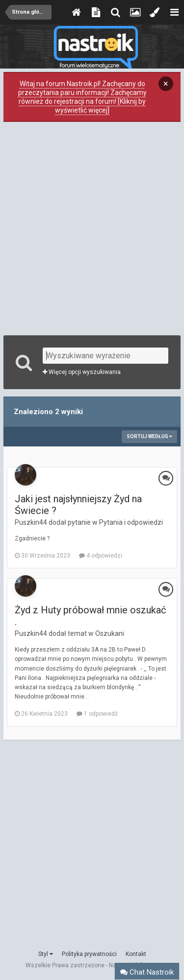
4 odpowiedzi (101, 556)
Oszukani (110, 633)
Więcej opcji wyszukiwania (82, 372)
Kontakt (136, 954)
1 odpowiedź (97, 714)
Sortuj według (149, 436)
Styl (46, 954)
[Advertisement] (92, 227)
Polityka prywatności (89, 954)
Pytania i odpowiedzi (131, 522)
